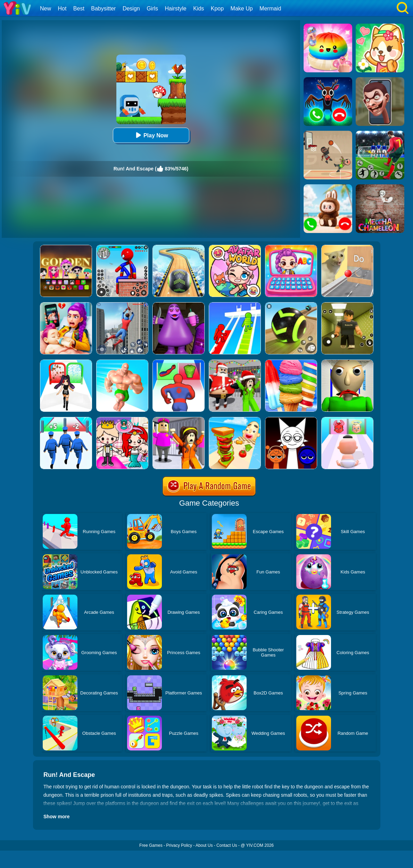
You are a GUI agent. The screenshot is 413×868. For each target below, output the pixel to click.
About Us (204, 845)
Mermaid (270, 9)
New (46, 9)
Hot (62, 9)
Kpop (217, 9)
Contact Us (227, 845)
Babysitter (103, 9)
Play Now (151, 135)
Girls (152, 9)
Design (131, 9)
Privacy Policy (179, 845)
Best (79, 9)
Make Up (242, 9)
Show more (56, 817)
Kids (199, 9)
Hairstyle (176, 9)
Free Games (151, 845)
